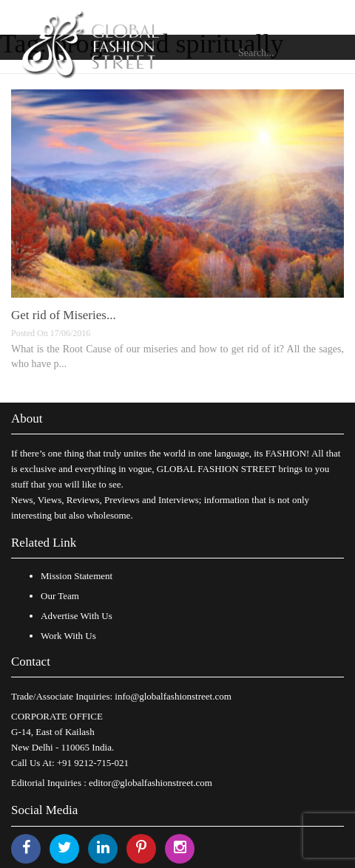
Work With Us (68, 636)
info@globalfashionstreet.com (173, 696)
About (27, 418)
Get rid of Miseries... (64, 315)
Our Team (60, 596)
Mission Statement (77, 576)
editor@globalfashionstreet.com (151, 783)
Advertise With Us (77, 616)
